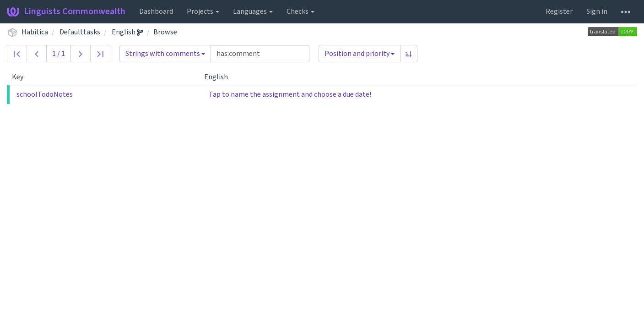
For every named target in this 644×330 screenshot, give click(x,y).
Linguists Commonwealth (66, 11)
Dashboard (156, 11)
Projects (203, 11)
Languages (253, 11)
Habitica (35, 32)
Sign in (597, 11)
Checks (300, 11)
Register (559, 11)
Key (21, 77)
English (127, 32)
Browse (165, 32)
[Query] (260, 54)
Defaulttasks (80, 32)
